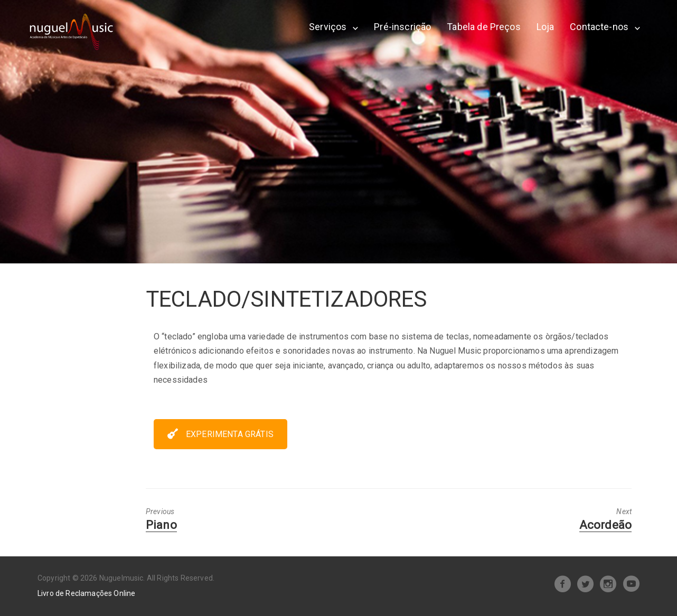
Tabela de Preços (484, 27)
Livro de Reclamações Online (86, 593)
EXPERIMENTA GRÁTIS (220, 434)
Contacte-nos (599, 27)
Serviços (328, 27)
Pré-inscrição (402, 27)
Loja (546, 27)
